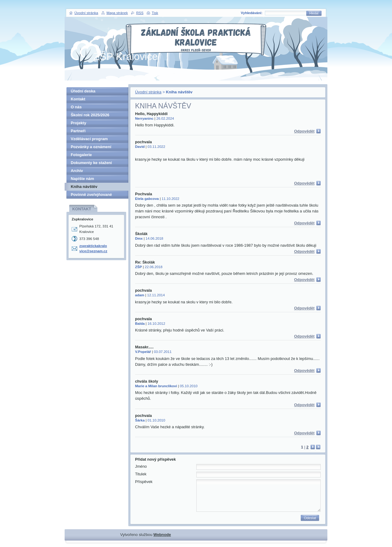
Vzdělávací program (89, 139)
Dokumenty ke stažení (91, 163)
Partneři (78, 131)
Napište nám (82, 179)
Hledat (314, 13)
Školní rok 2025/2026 (90, 115)
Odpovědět (304, 131)
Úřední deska (83, 91)
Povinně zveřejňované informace (91, 195)
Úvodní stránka (148, 92)
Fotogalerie (81, 155)
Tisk (155, 13)
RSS (140, 13)
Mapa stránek (117, 13)
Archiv (77, 171)
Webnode (162, 535)
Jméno (141, 466)
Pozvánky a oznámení (91, 147)
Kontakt (78, 99)
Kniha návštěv (84, 187)
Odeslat (310, 518)
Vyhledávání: (252, 13)
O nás (76, 107)
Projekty (79, 123)
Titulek (141, 474)
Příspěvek (144, 482)
